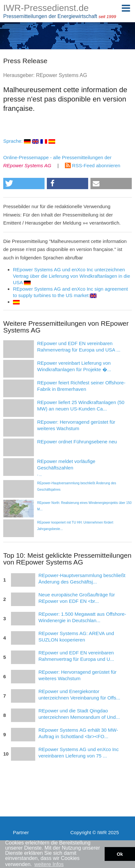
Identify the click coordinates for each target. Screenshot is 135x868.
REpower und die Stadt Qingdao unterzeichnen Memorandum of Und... (79, 714)
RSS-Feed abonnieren (93, 165)
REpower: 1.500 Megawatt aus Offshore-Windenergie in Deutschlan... (82, 617)
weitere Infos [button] (49, 864)
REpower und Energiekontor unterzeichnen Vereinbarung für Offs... (79, 694)
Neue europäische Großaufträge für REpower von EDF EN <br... (77, 598)
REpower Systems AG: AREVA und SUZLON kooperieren (76, 637)
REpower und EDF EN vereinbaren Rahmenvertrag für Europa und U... (76, 656)
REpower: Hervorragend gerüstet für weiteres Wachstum (78, 675)
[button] (24, 183)
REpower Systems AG (61, 75)
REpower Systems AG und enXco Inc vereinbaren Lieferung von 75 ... (78, 752)
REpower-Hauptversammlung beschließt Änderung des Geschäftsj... (82, 579)
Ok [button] (120, 854)
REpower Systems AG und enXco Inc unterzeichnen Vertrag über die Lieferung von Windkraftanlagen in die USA (72, 276)
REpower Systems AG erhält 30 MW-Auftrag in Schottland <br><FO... (78, 733)
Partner (21, 832)
